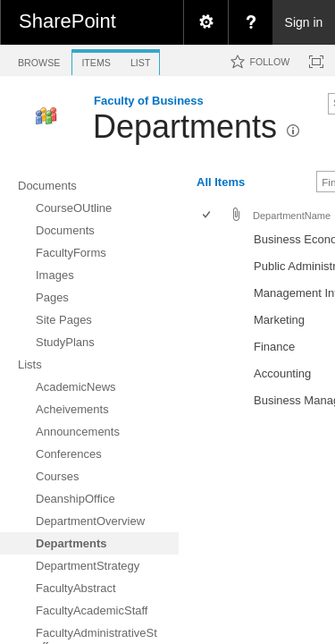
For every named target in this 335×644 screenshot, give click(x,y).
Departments (185, 127)
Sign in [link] (304, 22)
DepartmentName (292, 216)
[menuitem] (205, 22)
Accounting (282, 373)
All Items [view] (221, 182)
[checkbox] (208, 216)
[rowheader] (211, 241)
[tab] (39, 59)
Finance (274, 347)
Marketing (279, 320)
